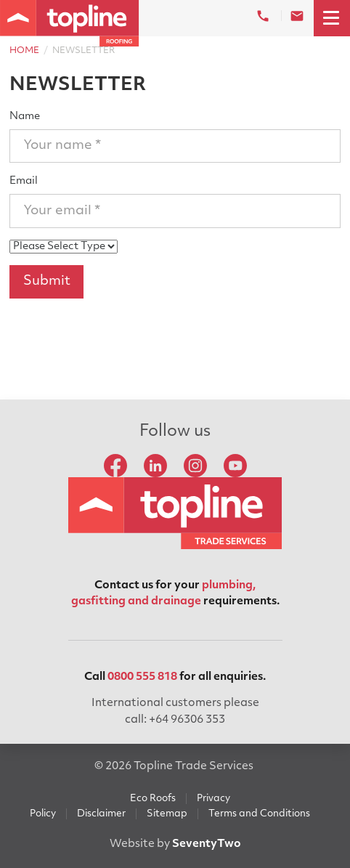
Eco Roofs (153, 799)
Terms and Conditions (259, 814)
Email (24, 181)
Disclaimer (101, 814)
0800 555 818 (142, 677)
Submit (47, 281)
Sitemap (167, 814)
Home (24, 51)
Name (25, 117)
